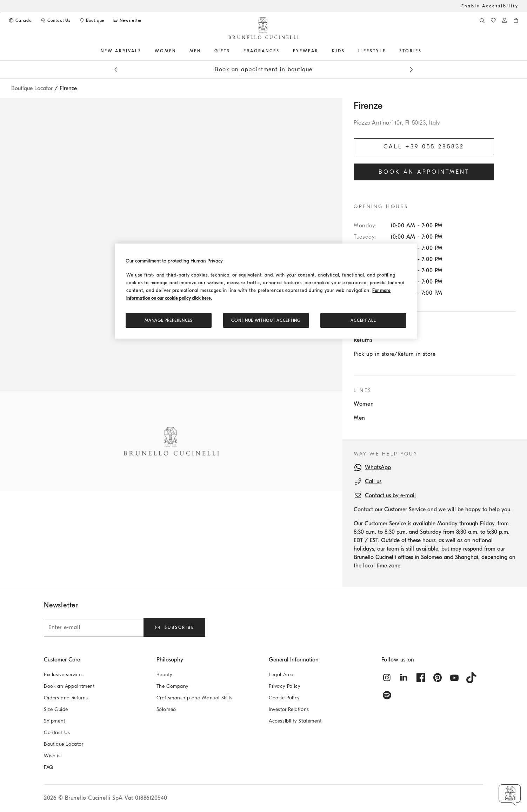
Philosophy (170, 660)
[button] (510, 795)
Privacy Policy (285, 686)
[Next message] (411, 69)
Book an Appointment (69, 686)
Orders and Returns (66, 698)
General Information (294, 660)
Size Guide (56, 709)
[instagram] (387, 678)
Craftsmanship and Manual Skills (195, 698)
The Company (173, 686)
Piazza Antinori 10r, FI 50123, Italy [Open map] (397, 123)
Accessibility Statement (295, 721)
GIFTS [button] (222, 51)
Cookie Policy (284, 698)
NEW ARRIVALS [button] (121, 51)
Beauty (165, 675)
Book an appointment (424, 172)
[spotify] (387, 695)
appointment (259, 69)
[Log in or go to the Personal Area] (505, 20)
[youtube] (454, 678)
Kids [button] (338, 51)
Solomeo (166, 709)
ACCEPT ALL (363, 320)
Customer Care (62, 660)
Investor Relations (289, 709)
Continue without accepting (266, 320)
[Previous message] (116, 69)
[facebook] (421, 678)
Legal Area (281, 675)
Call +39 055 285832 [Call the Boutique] (424, 147)
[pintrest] (438, 678)
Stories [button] (411, 51)
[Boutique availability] (92, 20)
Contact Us (57, 733)
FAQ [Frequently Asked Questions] (49, 767)
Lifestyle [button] (372, 51)
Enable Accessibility (490, 6)
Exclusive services (64, 675)
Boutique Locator (32, 88)
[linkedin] (404, 678)
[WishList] (493, 20)
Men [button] (195, 51)
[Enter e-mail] (94, 627)
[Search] (482, 20)
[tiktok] (471, 678)
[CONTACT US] (55, 20)
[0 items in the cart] (516, 20)
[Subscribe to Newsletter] (127, 20)
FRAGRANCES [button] (262, 51)
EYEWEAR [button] (306, 51)
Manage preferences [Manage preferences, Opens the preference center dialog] (169, 320)
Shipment (55, 721)
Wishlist (53, 756)
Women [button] (165, 51)
